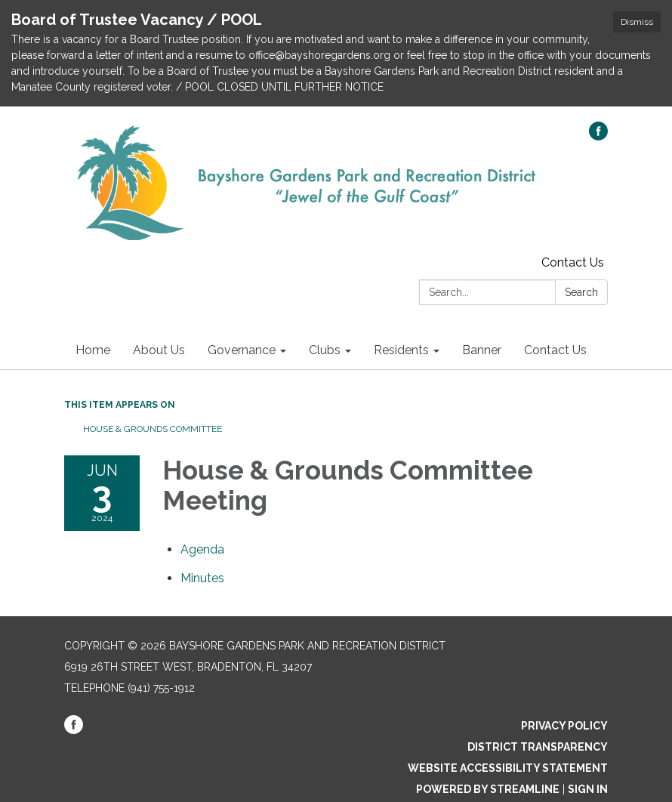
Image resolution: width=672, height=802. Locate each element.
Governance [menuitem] (242, 350)
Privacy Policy (564, 726)
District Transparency (538, 747)
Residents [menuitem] (401, 350)
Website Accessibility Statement (508, 768)
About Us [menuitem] (159, 350)
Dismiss (637, 22)
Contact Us (573, 262)
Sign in (588, 789)
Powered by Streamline (488, 789)
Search (581, 292)
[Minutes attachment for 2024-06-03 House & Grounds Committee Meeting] (202, 578)
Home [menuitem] (93, 350)
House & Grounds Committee (153, 429)
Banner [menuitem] (482, 350)
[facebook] (598, 136)
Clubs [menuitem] (325, 350)
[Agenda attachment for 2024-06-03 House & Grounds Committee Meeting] (202, 549)
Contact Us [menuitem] (555, 350)
